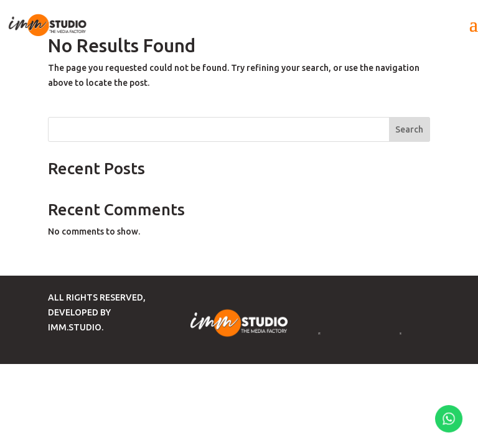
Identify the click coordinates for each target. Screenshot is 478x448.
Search (409, 129)
